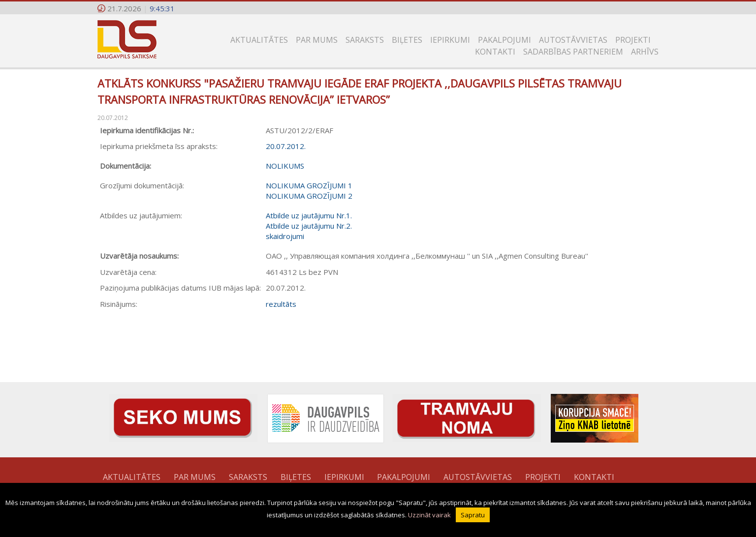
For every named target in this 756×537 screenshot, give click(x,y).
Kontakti (495, 52)
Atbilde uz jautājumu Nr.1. (309, 215)
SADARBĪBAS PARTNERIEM (573, 52)
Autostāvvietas (573, 40)
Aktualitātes (259, 40)
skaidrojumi (285, 236)
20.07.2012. (286, 146)
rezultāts (281, 304)
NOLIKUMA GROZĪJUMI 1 (309, 185)
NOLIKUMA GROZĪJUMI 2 (309, 196)
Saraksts (365, 40)
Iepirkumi (450, 40)
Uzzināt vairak (429, 515)
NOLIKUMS (285, 166)
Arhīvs (645, 52)
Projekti (633, 40)
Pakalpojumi (504, 40)
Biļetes (407, 40)
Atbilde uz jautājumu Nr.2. (309, 226)
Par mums (317, 40)
